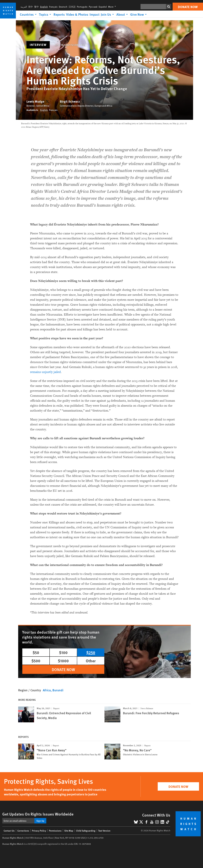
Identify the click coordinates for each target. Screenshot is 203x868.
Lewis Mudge (35, 101)
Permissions (55, 831)
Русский (93, 7)
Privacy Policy (39, 831)
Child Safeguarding (86, 831)
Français (53, 7)
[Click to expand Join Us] (108, 14)
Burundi (58, 690)
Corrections (23, 831)
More (113, 7)
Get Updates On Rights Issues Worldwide (38, 814)
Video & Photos (77, 14)
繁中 (37, 7)
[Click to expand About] (123, 14)
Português (82, 7)
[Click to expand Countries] (29, 14)
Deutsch (63, 7)
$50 (36, 652)
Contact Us (9, 831)
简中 (31, 7)
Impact (95, 14)
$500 (36, 661)
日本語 (72, 7)
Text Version (104, 831)
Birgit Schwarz (70, 101)
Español (103, 7)
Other (91, 661)
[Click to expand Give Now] (139, 14)
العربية (24, 7)
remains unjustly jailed (45, 372)
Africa (47, 690)
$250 (91, 652)
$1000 (63, 661)
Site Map (69, 831)
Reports (59, 14)
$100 (63, 652)
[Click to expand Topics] (46, 14)
